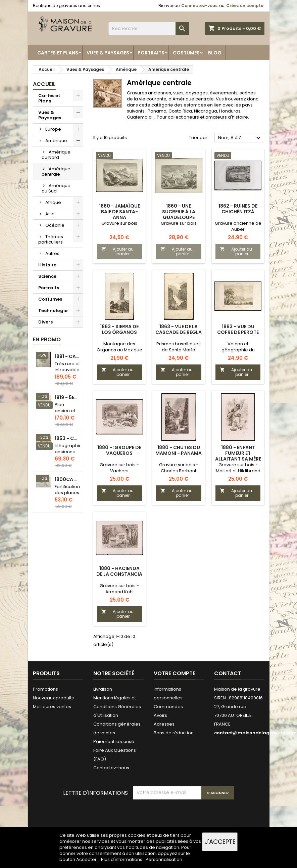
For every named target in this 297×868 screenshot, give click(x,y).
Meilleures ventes (52, 707)
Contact (228, 673)
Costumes (186, 53)
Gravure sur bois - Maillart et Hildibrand (238, 468)
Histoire (47, 265)
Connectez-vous (199, 6)
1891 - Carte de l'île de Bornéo (67, 357)
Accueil (44, 84)
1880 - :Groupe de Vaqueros (119, 450)
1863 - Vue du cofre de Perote (238, 329)
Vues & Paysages (108, 53)
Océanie (55, 225)
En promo (47, 339)
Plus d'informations (122, 859)
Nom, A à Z (240, 138)
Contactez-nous (111, 768)
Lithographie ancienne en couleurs (68, 455)
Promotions (45, 689)
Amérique (56, 141)
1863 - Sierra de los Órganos (119, 329)
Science (47, 276)
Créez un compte (245, 6)
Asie (50, 214)
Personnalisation (164, 859)
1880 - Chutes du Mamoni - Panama (179, 450)
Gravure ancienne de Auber (238, 226)
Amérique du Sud (56, 188)
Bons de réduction (174, 733)
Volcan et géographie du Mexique (238, 350)
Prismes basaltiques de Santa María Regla (179, 350)
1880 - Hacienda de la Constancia (119, 571)
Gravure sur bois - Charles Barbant (179, 468)
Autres (52, 253)
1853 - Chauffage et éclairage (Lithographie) (67, 439)
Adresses (164, 724)
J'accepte (220, 842)
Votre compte (175, 673)
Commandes (168, 707)
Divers (45, 322)
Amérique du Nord (56, 155)
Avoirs (160, 715)
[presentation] (184, 816)
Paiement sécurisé (114, 742)
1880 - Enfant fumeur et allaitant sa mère (238, 453)
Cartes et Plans (58, 53)
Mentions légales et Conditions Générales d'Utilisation (117, 707)
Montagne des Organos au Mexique (119, 347)
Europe (53, 129)
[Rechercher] (149, 29)
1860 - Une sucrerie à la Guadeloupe (179, 212)
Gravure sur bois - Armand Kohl (119, 589)
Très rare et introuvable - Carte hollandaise (68, 373)
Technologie (53, 311)
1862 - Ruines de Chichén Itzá (238, 209)
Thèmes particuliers (51, 239)
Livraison (103, 689)
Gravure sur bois (119, 223)
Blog (215, 53)
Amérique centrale (56, 171)
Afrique (53, 202)
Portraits (151, 53)
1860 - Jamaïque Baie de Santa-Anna (119, 212)
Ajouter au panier (117, 251)
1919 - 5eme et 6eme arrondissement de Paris (67, 398)
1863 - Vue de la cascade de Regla (179, 329)
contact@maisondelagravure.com (255, 733)
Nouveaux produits (53, 698)
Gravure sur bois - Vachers (119, 468)
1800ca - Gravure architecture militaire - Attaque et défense (67, 480)
